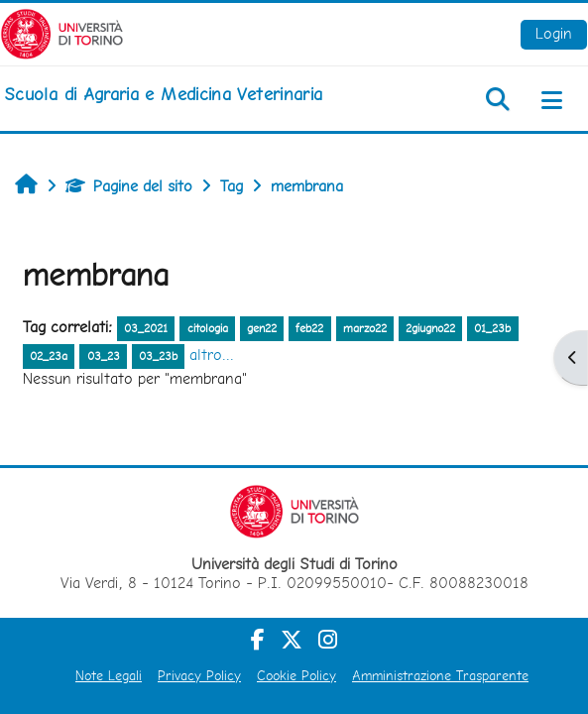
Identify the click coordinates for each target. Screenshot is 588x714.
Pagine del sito (129, 186)
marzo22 (365, 328)
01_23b (492, 328)
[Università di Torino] (62, 32)
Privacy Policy (199, 675)
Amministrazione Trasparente (440, 675)
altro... (212, 355)
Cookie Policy (296, 675)
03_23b (158, 356)
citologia (208, 328)
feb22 (309, 328)
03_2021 (146, 328)
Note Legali (109, 675)
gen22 (262, 328)
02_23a (49, 356)
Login (554, 33)
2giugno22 (430, 328)
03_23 (104, 356)
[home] (163, 94)
